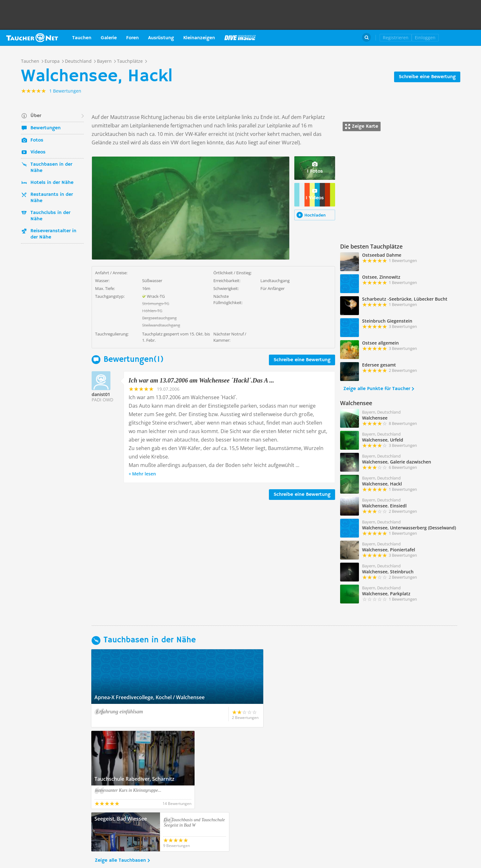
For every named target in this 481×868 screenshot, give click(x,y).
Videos (38, 152)
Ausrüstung (161, 38)
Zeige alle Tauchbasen (120, 779)
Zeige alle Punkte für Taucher (377, 389)
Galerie (109, 38)
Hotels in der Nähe (52, 183)
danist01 (101, 394)
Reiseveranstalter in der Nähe (53, 234)
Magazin (240, 38)
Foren (132, 38)
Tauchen (82, 38)
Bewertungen (45, 128)
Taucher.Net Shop (461, 38)
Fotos (37, 140)
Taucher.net (32, 38)
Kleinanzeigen (199, 38)
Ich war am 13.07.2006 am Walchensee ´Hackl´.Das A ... (201, 380)
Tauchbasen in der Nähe (51, 168)
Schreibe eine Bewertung (427, 77)
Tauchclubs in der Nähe (50, 216)
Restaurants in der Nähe (52, 198)
